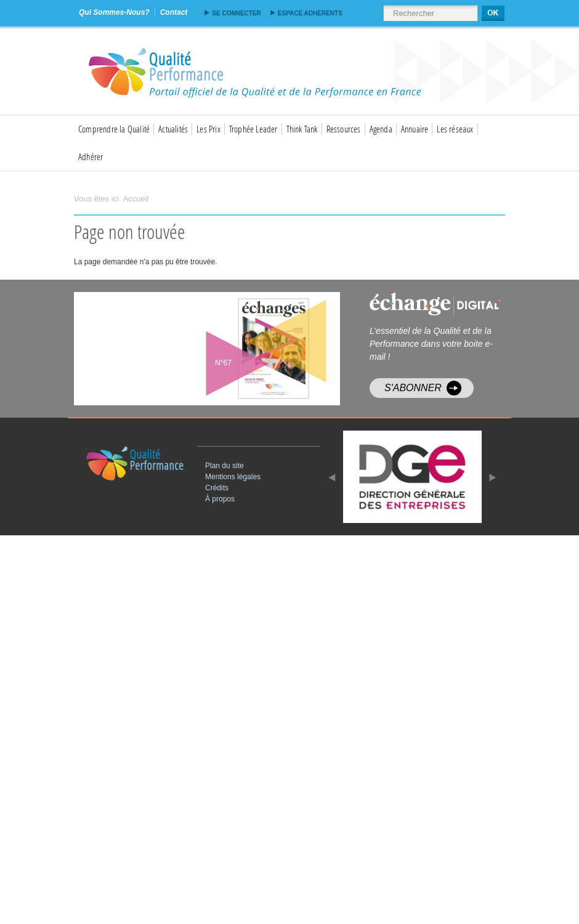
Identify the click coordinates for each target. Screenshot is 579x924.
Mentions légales (233, 477)
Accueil (136, 199)
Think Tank (302, 129)
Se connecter (236, 13)
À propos (220, 499)
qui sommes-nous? (114, 12)
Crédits (217, 488)
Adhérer (91, 156)
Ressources (344, 129)
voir (237, 349)
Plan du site (225, 466)
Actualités (173, 129)
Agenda (381, 129)
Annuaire (415, 129)
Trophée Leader (253, 129)
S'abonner (413, 388)
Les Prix (209, 129)
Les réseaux (455, 129)
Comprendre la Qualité (114, 129)
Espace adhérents (310, 13)
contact (174, 12)
